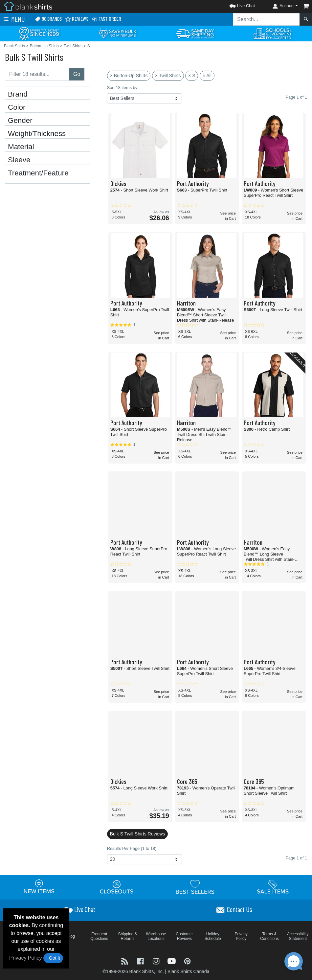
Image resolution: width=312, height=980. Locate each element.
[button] (236, 5)
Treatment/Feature (38, 173)
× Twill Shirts (168, 76)
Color (17, 107)
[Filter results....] (37, 74)
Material (21, 147)
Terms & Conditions (269, 936)
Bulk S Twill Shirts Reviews (138, 834)
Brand (18, 94)
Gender (20, 121)
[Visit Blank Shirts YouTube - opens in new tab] (172, 961)
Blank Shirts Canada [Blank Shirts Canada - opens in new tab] (189, 971)
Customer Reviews (184, 936)
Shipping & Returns (128, 936)
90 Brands (48, 19)
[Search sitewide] (266, 19)
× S (192, 76)
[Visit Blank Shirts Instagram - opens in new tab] (157, 961)
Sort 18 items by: (123, 88)
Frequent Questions (99, 936)
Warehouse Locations (156, 936)
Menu (13, 19)
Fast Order (106, 19)
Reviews (77, 19)
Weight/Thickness (37, 134)
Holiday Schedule (213, 936)
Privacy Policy (26, 958)
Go (77, 74)
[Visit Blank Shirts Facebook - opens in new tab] (141, 961)
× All (207, 76)
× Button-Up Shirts (129, 76)
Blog (71, 936)
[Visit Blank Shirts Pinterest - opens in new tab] (187, 961)
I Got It (53, 958)
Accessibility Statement (298, 936)
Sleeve (19, 160)
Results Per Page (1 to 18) (132, 848)
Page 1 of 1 (296, 858)
